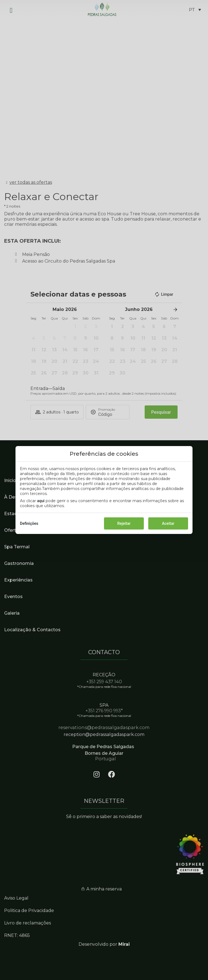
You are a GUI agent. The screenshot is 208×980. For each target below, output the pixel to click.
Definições (29, 523)
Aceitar (168, 523)
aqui (41, 501)
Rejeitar (124, 523)
